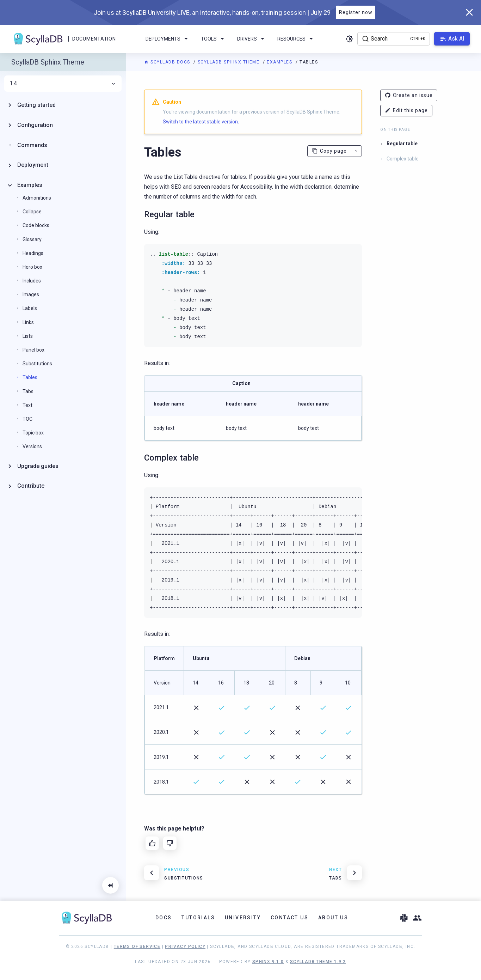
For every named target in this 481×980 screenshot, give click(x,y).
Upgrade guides (38, 466)
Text (27, 405)
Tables (30, 377)
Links (28, 322)
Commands (32, 145)
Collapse (32, 212)
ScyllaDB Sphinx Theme (229, 62)
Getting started (36, 105)
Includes (32, 281)
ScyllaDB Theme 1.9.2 (318, 962)
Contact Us (289, 918)
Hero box (32, 267)
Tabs (28, 391)
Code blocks (36, 225)
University (243, 918)
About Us (333, 918)
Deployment (33, 165)
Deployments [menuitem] (168, 39)
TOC (27, 419)
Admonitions (37, 198)
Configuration (35, 125)
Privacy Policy (185, 946)
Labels (30, 308)
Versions (32, 446)
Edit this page (406, 111)
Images (31, 294)
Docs (164, 918)
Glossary (32, 239)
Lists (28, 336)
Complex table (403, 159)
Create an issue (409, 95)
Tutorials (198, 918)
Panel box (33, 350)
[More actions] (356, 151)
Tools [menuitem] (214, 39)
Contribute (31, 486)
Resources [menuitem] (296, 39)
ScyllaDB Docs (168, 62)
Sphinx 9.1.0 (268, 962)
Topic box (33, 433)
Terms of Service (137, 946)
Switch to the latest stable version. (201, 122)
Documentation (94, 39)
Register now (356, 12)
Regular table (402, 144)
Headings (33, 253)
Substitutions (37, 364)
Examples (280, 62)
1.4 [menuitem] (63, 84)
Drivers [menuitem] (252, 39)
